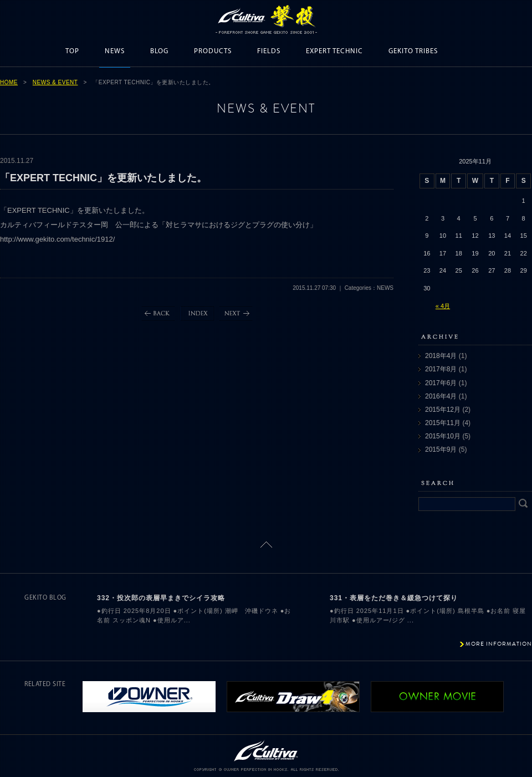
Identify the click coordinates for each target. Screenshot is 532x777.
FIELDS (269, 51)
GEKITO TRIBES (413, 51)
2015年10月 (443, 436)
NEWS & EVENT (55, 82)
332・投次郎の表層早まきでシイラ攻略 (161, 598)
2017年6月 (441, 383)
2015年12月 (443, 410)
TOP (72, 51)
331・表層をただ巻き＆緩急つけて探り (394, 598)
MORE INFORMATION (499, 644)
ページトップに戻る (266, 545)
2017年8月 (441, 369)
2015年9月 (441, 449)
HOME (9, 82)
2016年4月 (441, 396)
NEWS (115, 51)
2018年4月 (441, 356)
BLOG (159, 51)
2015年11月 (443, 423)
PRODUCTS (213, 51)
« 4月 (443, 306)
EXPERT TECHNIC (334, 51)
